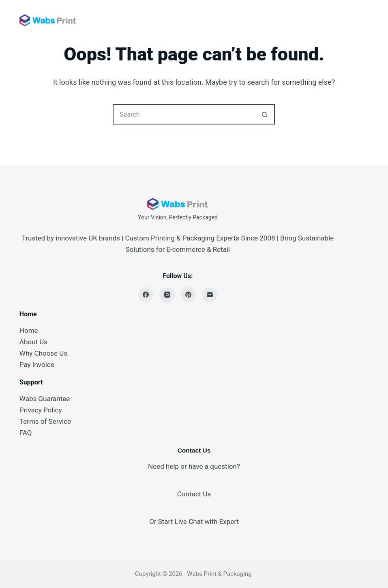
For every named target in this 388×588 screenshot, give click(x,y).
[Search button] (265, 114)
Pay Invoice (37, 365)
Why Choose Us (43, 353)
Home (29, 330)
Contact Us (194, 494)
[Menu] (365, 20)
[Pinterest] (189, 295)
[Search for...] (184, 114)
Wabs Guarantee (45, 399)
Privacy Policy (41, 410)
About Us (33, 342)
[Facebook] (146, 295)
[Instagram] (167, 295)
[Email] (210, 295)
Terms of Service (45, 421)
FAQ (26, 433)
